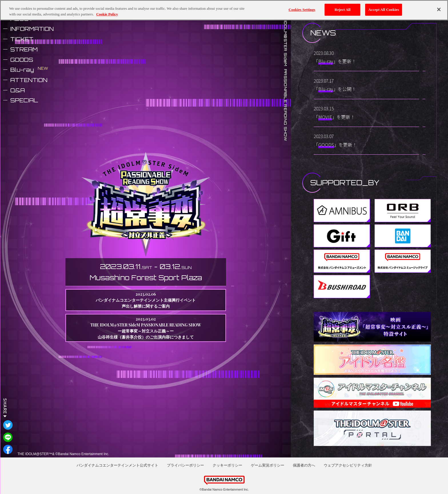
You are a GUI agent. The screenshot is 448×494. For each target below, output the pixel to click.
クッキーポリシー (227, 465)
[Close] (439, 9)
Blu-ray (22, 70)
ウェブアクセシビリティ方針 (348, 465)
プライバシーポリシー (185, 465)
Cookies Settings (302, 9)
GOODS (22, 60)
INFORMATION (32, 29)
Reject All (343, 9)
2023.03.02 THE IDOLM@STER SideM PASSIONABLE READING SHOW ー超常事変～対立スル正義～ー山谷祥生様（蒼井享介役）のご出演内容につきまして (146, 328)
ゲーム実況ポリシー (268, 465)
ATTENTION (29, 80)
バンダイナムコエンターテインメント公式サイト (117, 465)
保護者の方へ (304, 465)
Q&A (18, 90)
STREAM (24, 49)
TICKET (22, 39)
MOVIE (325, 117)
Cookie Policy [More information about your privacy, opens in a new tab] (107, 14)
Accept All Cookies (384, 9)
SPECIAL (24, 100)
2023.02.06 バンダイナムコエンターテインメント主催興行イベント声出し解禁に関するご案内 (146, 300)
